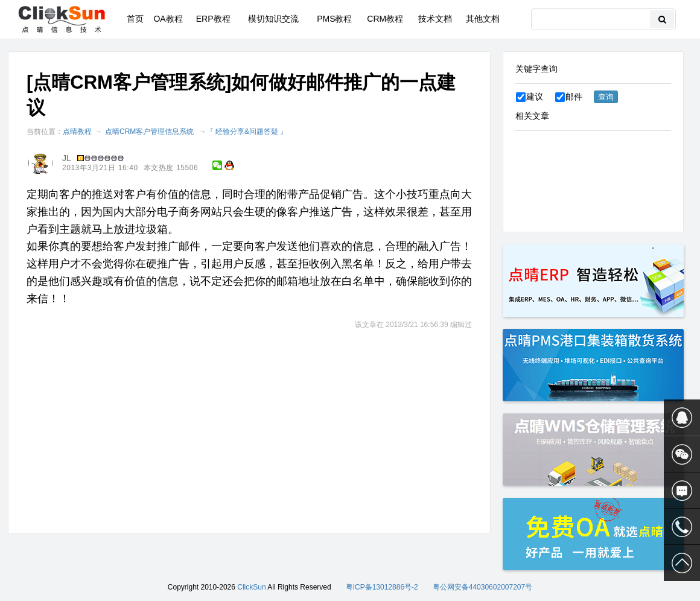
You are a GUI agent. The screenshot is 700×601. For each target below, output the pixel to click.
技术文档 (435, 19)
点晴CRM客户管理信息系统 (149, 132)
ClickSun (251, 587)
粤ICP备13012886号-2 (382, 587)
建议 (530, 97)
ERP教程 (213, 19)
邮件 (569, 97)
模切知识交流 (273, 19)
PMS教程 (334, 19)
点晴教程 (77, 132)
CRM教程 (385, 19)
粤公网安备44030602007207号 (482, 587)
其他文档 (483, 19)
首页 (135, 19)
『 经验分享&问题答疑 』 (247, 132)
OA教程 (168, 19)
